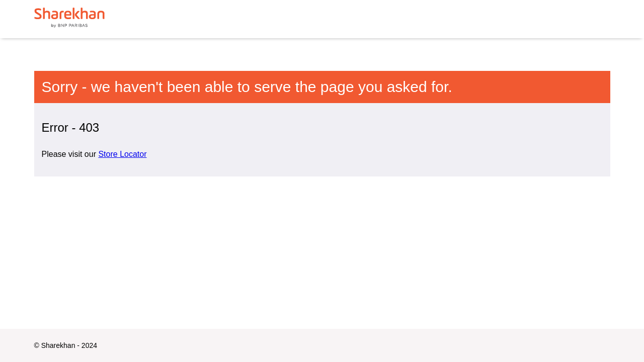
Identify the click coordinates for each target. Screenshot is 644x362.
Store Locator (122, 154)
